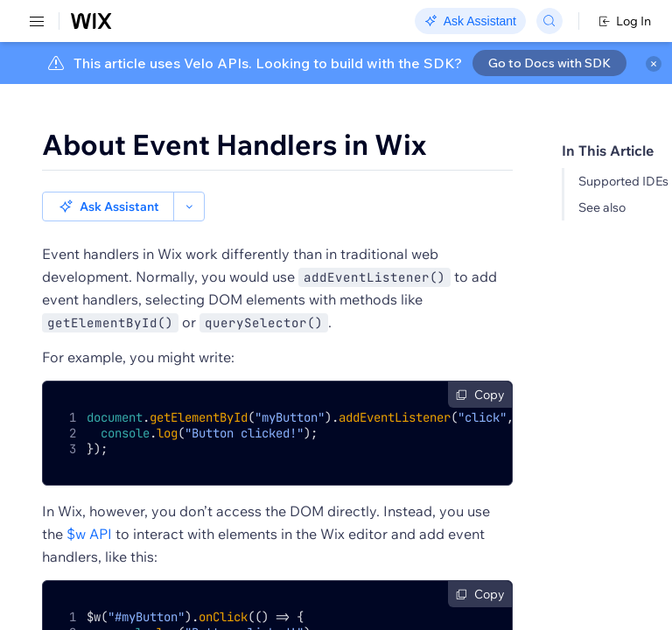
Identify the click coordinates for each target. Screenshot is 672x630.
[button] (108, 206)
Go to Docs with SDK (549, 63)
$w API (89, 534)
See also (602, 207)
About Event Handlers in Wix (234, 144)
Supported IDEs (623, 181)
